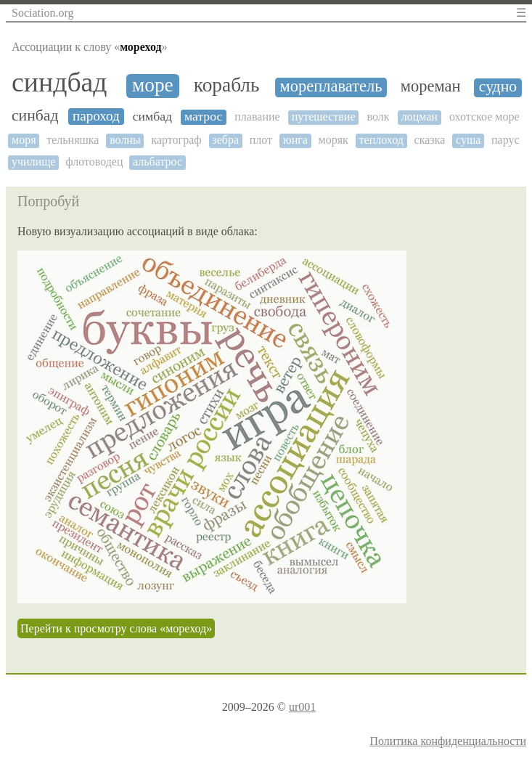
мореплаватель (331, 86)
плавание (257, 117)
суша (468, 140)
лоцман (420, 117)
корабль (227, 85)
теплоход (381, 140)
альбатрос (157, 162)
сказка (430, 140)
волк (378, 117)
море (153, 85)
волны (125, 140)
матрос (203, 117)
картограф (176, 140)
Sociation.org (42, 13)
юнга (295, 140)
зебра (225, 140)
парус (506, 140)
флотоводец (94, 162)
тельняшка (73, 140)
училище (34, 162)
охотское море (484, 117)
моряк (333, 140)
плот (261, 140)
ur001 (302, 707)
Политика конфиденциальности (448, 741)
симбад (152, 117)
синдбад (60, 82)
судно (498, 87)
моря (24, 140)
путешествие (324, 117)
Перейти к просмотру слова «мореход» (116, 628)
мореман (431, 86)
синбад (35, 116)
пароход (96, 116)
